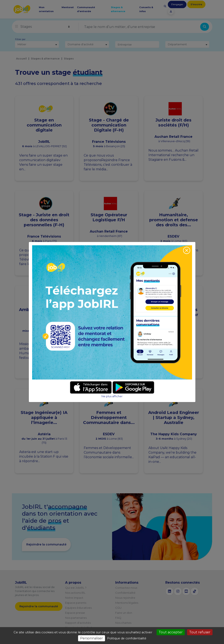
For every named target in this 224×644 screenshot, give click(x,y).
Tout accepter (171, 632)
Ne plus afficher (112, 396)
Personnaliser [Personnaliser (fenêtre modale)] (92, 638)
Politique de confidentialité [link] (127, 638)
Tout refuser (200, 632)
